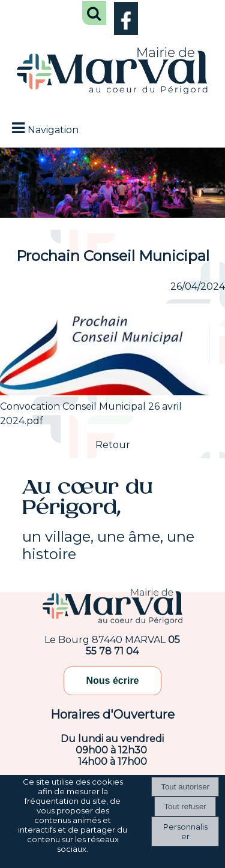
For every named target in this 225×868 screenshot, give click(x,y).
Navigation (53, 130)
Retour (113, 445)
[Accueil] (112, 72)
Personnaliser (185, 831)
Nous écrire (112, 681)
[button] (94, 13)
